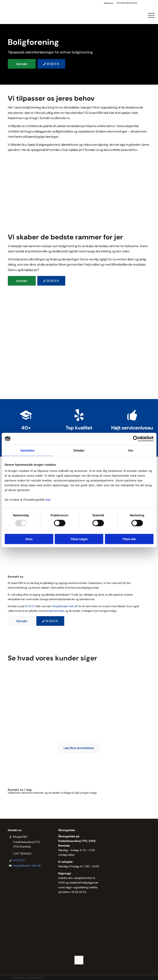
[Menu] (149, 15)
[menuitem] (109, 3)
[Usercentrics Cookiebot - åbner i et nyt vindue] (136, 439)
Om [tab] (131, 450)
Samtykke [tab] (27, 450)
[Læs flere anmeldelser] (79, 748)
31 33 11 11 (30, 606)
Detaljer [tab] (79, 450)
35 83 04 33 (79, 892)
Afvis (29, 539)
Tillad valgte (79, 539)
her (48, 500)
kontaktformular (54, 611)
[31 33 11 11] (51, 64)
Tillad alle (129, 539)
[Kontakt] (22, 64)
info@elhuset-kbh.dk (65, 606)
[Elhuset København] (15, 15)
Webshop (109, 3)
